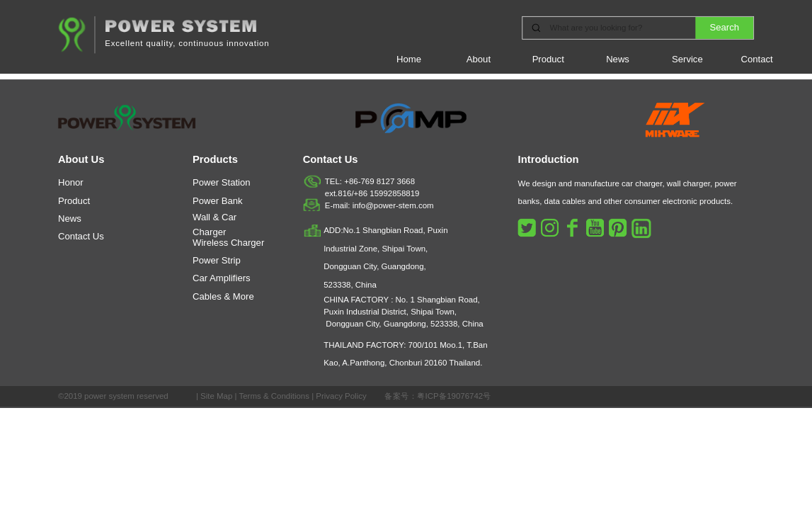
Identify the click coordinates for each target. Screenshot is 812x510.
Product (548, 59)
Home (409, 59)
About (479, 59)
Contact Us (81, 237)
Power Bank (218, 200)
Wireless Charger (228, 242)
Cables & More (223, 296)
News (618, 59)
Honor (71, 183)
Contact (757, 59)
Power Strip (217, 260)
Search (725, 28)
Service (687, 59)
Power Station (222, 183)
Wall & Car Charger (215, 224)
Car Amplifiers (222, 278)
